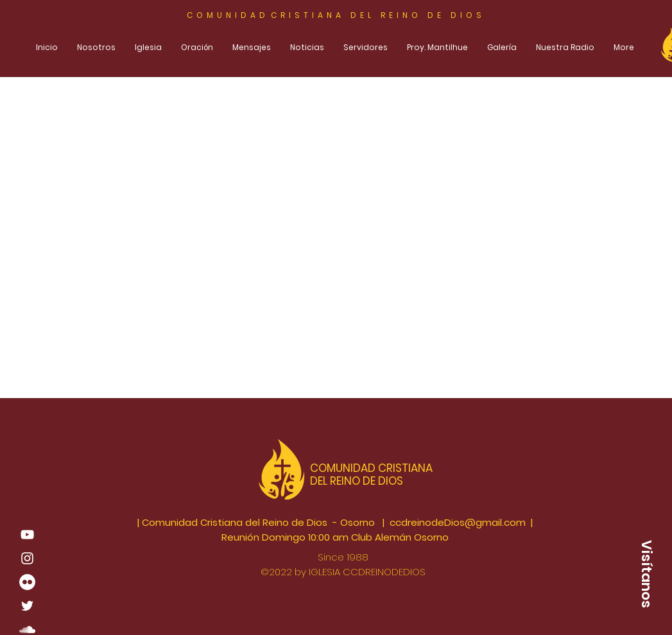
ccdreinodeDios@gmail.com (458, 522)
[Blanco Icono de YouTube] (27, 535)
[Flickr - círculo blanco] (27, 582)
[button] (646, 574)
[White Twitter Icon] (27, 606)
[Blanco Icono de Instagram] (27, 558)
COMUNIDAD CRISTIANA (373, 468)
